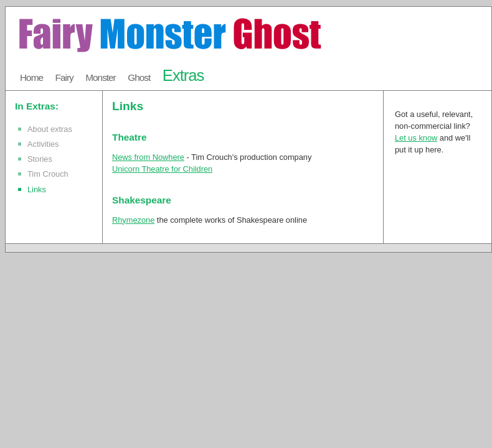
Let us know (416, 138)
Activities (43, 144)
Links (37, 189)
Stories (40, 159)
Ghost (139, 77)
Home (31, 77)
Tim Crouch (48, 174)
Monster (100, 77)
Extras (183, 75)
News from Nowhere (148, 157)
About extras (50, 129)
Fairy (64, 77)
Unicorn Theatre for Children (162, 169)
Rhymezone (133, 220)
